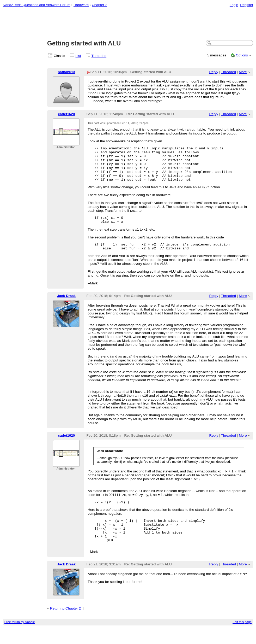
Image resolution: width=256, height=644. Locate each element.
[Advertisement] (128, 24)
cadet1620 (66, 114)
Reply (214, 72)
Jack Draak (66, 306)
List (78, 56)
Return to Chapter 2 (65, 624)
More (243, 72)
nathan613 (66, 72)
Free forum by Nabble (20, 638)
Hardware (81, 5)
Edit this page (242, 638)
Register (247, 5)
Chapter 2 (99, 5)
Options (242, 55)
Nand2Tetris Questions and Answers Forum (37, 5)
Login (234, 5)
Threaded (99, 56)
